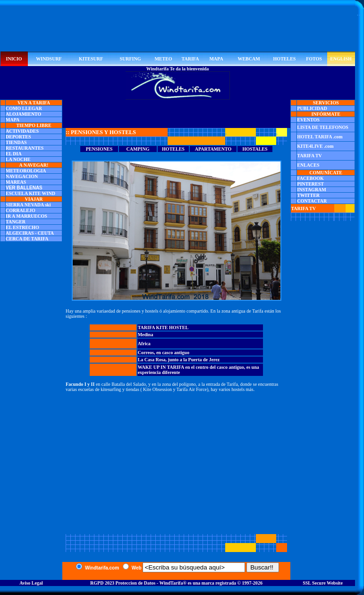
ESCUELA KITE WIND (30, 193)
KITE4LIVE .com (315, 146)
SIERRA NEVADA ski (28, 205)
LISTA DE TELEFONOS (323, 127)
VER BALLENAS (24, 188)
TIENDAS (16, 142)
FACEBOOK (310, 178)
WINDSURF (49, 59)
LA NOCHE (18, 159)
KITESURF (91, 59)
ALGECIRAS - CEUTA (30, 233)
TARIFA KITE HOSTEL (163, 327)
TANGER (16, 222)
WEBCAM (249, 59)
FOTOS (314, 59)
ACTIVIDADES (22, 131)
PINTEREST (310, 184)
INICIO (14, 59)
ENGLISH (341, 59)
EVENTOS (308, 120)
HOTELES (285, 59)
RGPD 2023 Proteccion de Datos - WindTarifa (136, 583)
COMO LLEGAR (24, 108)
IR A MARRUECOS (26, 216)
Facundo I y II (80, 384)
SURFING (130, 59)
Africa (144, 344)
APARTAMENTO (213, 149)
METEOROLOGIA (26, 171)
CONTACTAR (312, 201)
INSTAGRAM (311, 190)
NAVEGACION (22, 176)
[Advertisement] (178, 30)
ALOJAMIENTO (23, 114)
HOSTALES (255, 149)
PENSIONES (99, 149)
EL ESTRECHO (22, 227)
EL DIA (14, 154)
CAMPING (138, 149)
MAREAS (16, 182)
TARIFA (190, 59)
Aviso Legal (31, 583)
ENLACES (308, 165)
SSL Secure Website (323, 583)
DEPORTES (18, 137)
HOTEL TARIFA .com (320, 137)
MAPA (216, 59)
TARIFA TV (309, 156)
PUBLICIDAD (312, 108)
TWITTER (308, 195)
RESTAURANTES (25, 148)
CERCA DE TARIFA (27, 239)
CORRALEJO (21, 210)
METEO (163, 59)
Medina (146, 335)
